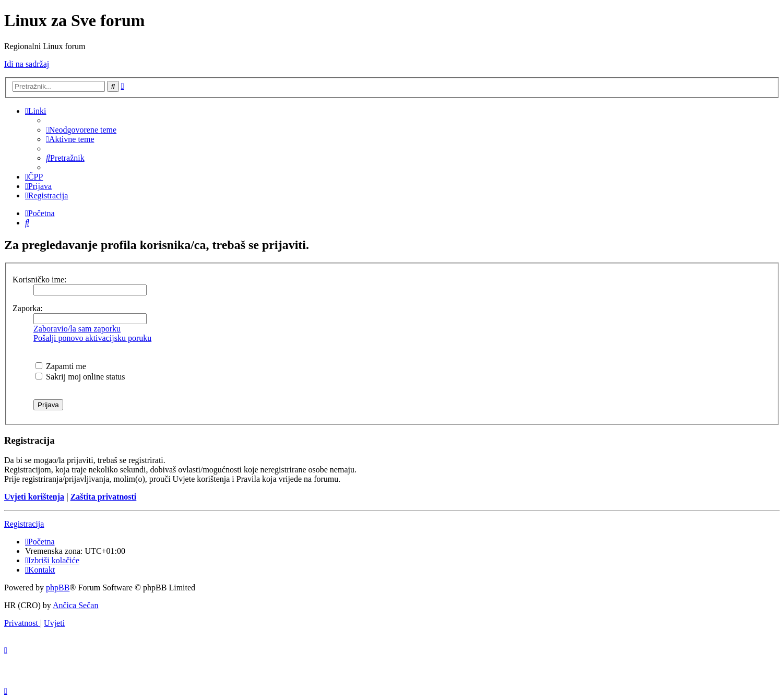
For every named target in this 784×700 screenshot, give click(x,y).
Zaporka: (28, 308)
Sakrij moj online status (80, 377)
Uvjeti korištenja (34, 497)
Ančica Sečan (76, 605)
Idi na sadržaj (27, 64)
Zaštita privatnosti (104, 497)
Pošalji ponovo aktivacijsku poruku (92, 338)
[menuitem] (81, 130)
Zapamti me (61, 366)
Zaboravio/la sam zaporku (77, 329)
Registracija (24, 524)
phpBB (58, 588)
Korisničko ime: (40, 280)
